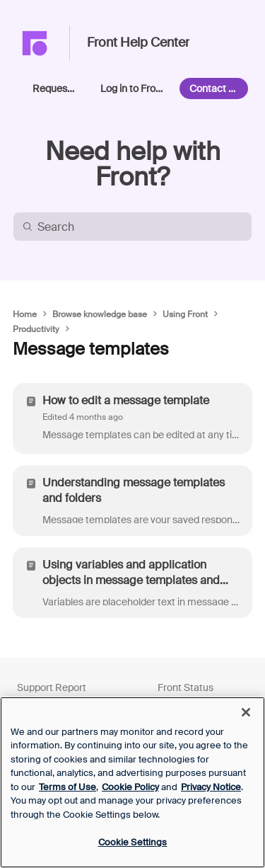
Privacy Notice (211, 787)
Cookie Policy (130, 787)
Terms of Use (67, 787)
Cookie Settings (133, 842)
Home (25, 314)
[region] (132, 782)
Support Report (52, 687)
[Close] (246, 712)
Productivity (36, 329)
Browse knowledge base (100, 314)
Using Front (185, 314)
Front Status (185, 687)
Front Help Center (138, 43)
